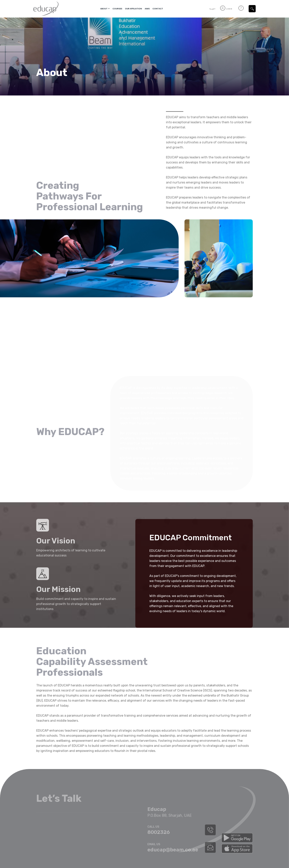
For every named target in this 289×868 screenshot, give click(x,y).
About (104, 9)
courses (117, 9)
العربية (212, 9)
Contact (158, 9)
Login (226, 9)
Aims (147, 9)
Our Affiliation (133, 9)
